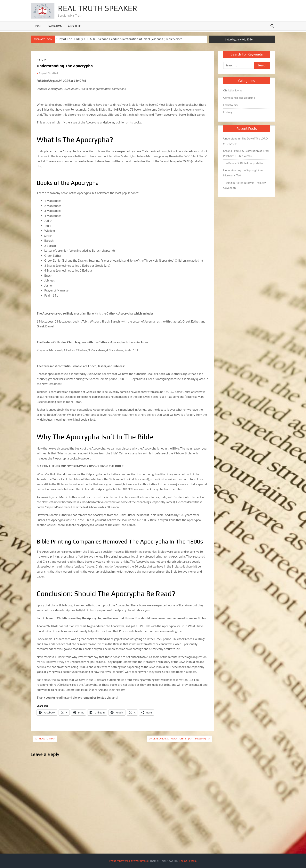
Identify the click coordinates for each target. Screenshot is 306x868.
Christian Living (233, 90)
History (42, 60)
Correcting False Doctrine (239, 98)
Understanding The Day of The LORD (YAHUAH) (63, 39)
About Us (75, 26)
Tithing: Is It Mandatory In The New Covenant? (245, 185)
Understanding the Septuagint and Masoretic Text (244, 173)
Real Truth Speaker (98, 8)
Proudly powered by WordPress (128, 861)
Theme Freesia (188, 861)
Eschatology (231, 105)
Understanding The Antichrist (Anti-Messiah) (177, 739)
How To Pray (47, 739)
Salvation (55, 26)
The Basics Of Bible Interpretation (244, 163)
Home (38, 26)
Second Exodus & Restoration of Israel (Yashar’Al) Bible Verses (140, 39)
